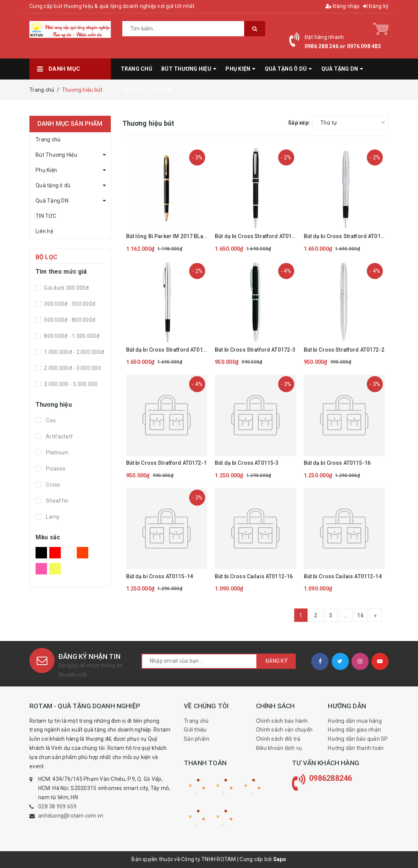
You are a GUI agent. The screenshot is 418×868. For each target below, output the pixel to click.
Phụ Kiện (46, 170)
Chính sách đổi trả (278, 739)
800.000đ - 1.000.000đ (71, 336)
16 (360, 615)
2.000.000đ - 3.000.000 (72, 368)
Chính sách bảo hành (282, 721)
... (346, 615)
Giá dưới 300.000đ (66, 288)
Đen (41, 553)
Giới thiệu (195, 730)
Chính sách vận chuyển (284, 730)
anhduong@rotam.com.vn (71, 816)
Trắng (69, 553)
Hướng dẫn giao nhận (354, 730)
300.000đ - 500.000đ (69, 304)
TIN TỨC (46, 216)
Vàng (55, 569)
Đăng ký (376, 6)
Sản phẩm (197, 739)
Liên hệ (44, 231)
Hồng (41, 569)
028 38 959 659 (58, 806)
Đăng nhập (343, 6)
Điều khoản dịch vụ (279, 748)
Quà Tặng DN (52, 201)
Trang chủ (48, 140)
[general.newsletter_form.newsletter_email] (199, 661)
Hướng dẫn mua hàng (355, 721)
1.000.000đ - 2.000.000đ (73, 352)
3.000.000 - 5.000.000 (70, 384)
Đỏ (55, 553)
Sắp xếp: (299, 123)
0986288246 (331, 778)
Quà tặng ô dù (53, 185)
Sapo (280, 859)
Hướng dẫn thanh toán (356, 748)
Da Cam (83, 553)
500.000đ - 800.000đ (69, 320)
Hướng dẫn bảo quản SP (358, 739)
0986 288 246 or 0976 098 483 (343, 46)
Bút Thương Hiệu (56, 155)
